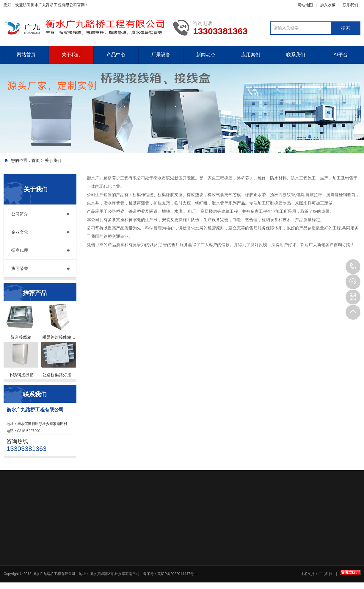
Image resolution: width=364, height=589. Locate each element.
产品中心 (116, 55)
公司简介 (20, 214)
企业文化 (20, 232)
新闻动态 (206, 55)
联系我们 (350, 5)
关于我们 (71, 55)
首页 (36, 160)
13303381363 (353, 267)
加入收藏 (328, 5)
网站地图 (305, 5)
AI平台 (340, 55)
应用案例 (251, 55)
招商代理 (20, 250)
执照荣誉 (20, 268)
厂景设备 (161, 55)
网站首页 (26, 55)
